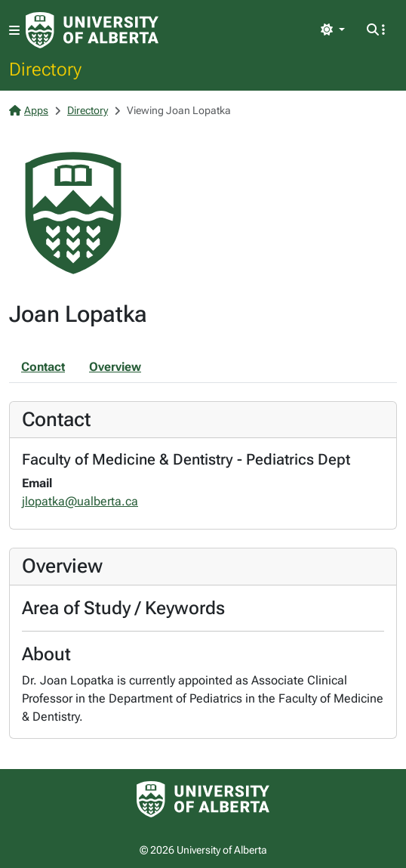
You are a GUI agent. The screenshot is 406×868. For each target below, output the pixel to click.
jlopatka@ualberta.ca (80, 501)
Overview (115, 367)
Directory (45, 69)
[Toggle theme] (333, 30)
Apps (29, 110)
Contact (43, 367)
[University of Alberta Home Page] (92, 30)
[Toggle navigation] (14, 31)
